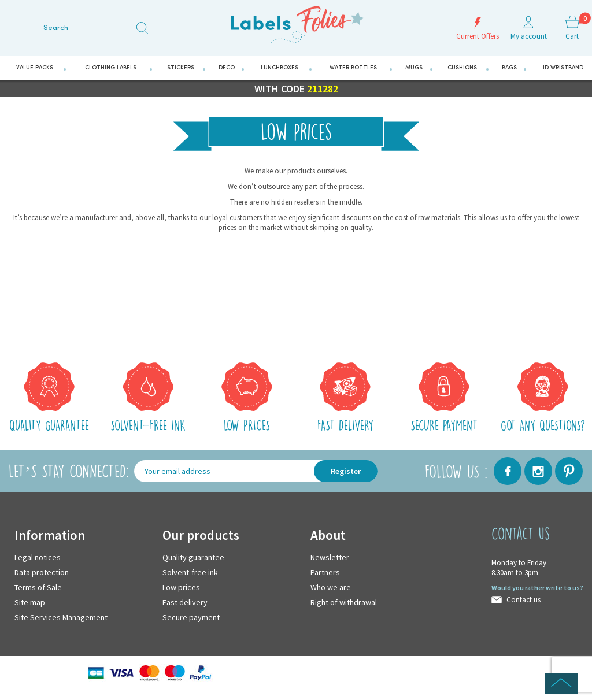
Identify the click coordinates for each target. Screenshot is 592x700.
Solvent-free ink (190, 572)
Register (346, 471)
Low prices (181, 587)
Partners (325, 572)
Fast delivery (185, 602)
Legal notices (38, 557)
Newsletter (330, 557)
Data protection (42, 572)
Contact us (523, 600)
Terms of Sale (38, 587)
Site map (30, 602)
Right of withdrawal (344, 602)
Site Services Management (61, 617)
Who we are (331, 587)
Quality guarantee (193, 557)
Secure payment (191, 617)
